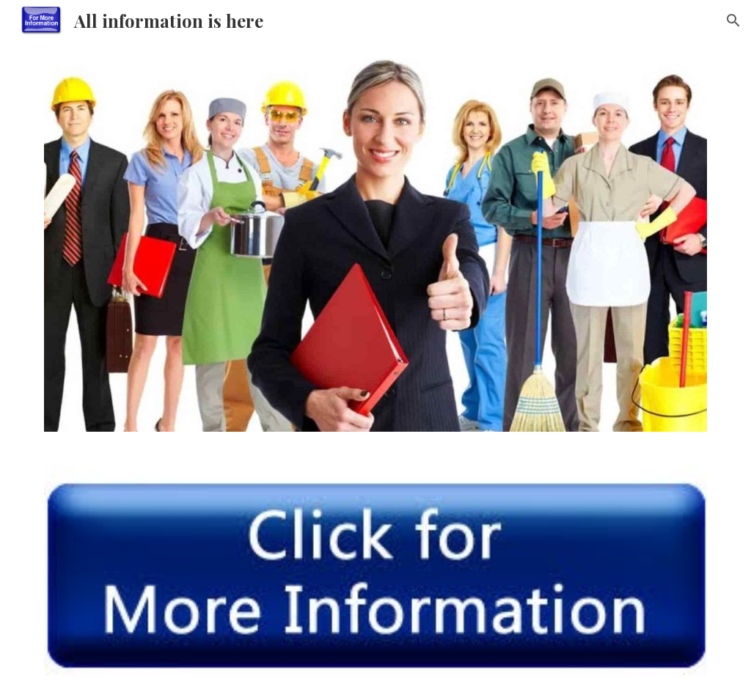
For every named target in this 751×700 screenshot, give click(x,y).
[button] (733, 21)
